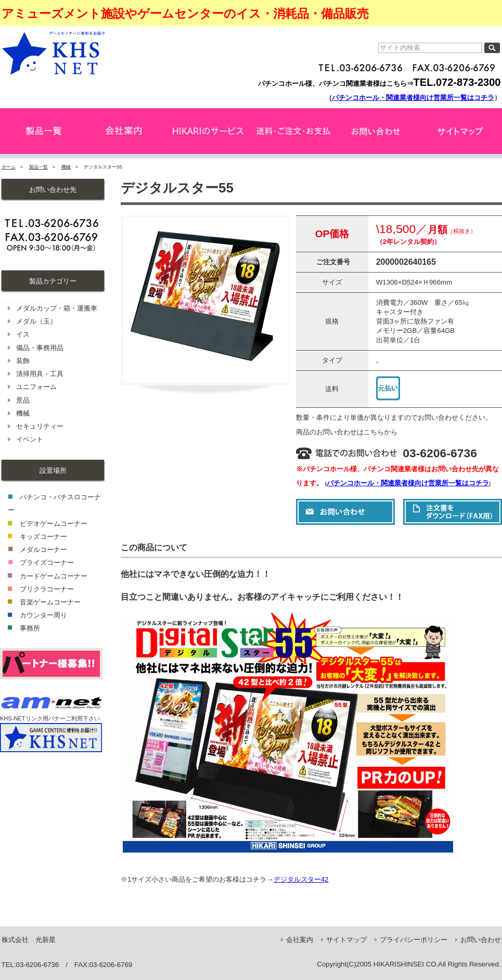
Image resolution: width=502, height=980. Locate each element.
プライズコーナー (47, 563)
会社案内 (300, 940)
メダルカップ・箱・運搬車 (57, 308)
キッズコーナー (43, 537)
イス (23, 334)
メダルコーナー (43, 550)
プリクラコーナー (47, 589)
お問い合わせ (481, 940)
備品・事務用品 (40, 348)
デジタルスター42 (301, 879)
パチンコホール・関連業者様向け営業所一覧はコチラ (413, 98)
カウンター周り (43, 615)
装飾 (23, 361)
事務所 (30, 628)
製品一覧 (38, 167)
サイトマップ (346, 940)
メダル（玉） (36, 321)
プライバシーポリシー (414, 940)
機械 (66, 167)
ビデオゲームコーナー (54, 524)
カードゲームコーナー (54, 576)
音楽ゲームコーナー (50, 602)
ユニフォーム (36, 387)
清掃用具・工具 (40, 374)
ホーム (9, 167)
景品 (23, 400)
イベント (30, 439)
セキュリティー (40, 426)
